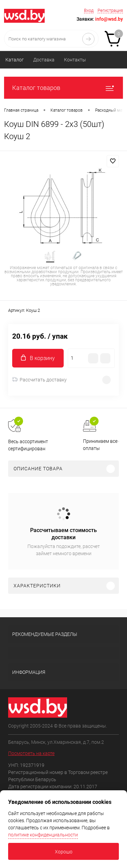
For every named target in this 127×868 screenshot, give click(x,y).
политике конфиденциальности (43, 835)
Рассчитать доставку (39, 380)
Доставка (44, 60)
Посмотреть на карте (31, 753)
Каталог (15, 60)
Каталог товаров (63, 88)
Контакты (75, 60)
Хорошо (64, 852)
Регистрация (110, 10)
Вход (89, 10)
